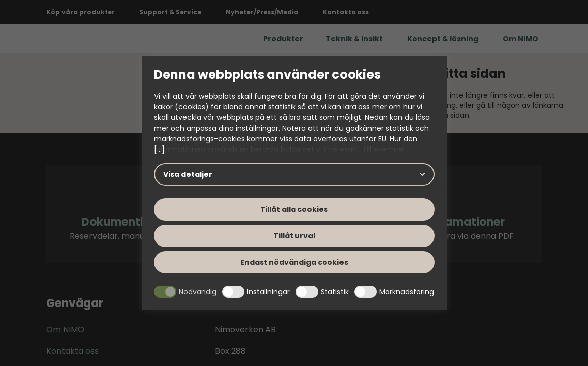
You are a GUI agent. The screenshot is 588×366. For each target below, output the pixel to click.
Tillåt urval (294, 236)
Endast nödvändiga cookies (294, 262)
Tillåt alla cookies (294, 209)
